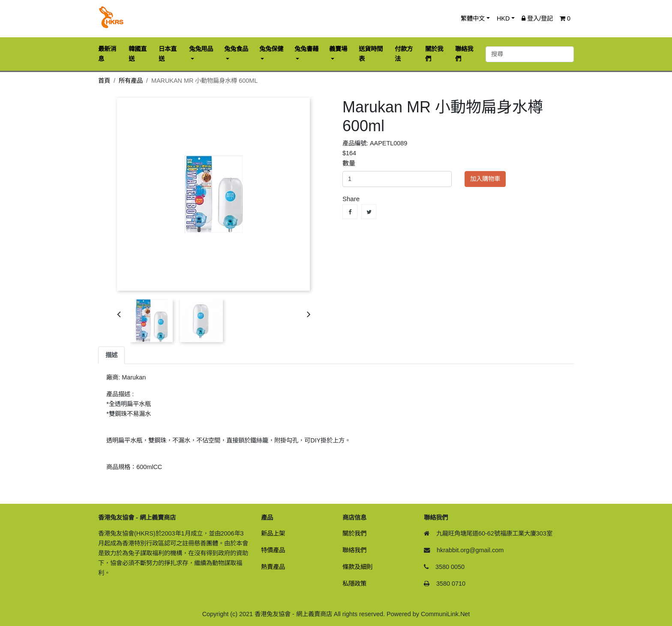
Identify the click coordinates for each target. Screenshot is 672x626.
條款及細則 (357, 567)
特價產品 (273, 550)
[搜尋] (530, 54)
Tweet (369, 212)
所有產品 (131, 81)
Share (350, 212)
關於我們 (354, 533)
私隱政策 (354, 584)
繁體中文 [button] (473, 18)
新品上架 (273, 533)
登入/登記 (537, 18)
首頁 (104, 81)
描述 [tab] (111, 355)
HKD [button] (503, 18)
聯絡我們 (354, 550)
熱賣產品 (273, 567)
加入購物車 (485, 179)
